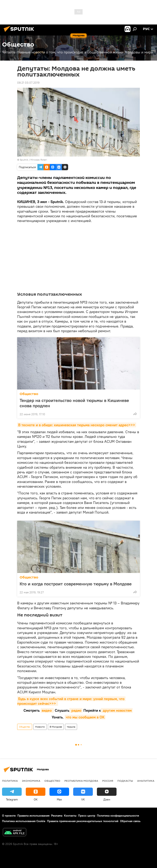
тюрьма (71, 727)
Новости (40, 727)
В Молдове (56, 727)
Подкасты (125, 781)
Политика (10, 781)
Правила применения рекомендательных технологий (83, 821)
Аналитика (146, 781)
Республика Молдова (81, 781)
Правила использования (33, 816)
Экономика (31, 781)
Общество (29, 394)
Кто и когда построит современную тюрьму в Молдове (76, 584)
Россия (108, 781)
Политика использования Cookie (24, 821)
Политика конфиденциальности (118, 816)
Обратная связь (130, 821)
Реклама (57, 816)
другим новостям (117, 710)
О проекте (9, 816)
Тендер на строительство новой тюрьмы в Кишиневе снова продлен (74, 403)
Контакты (70, 816)
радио (76, 710)
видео (47, 710)
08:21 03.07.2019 (28, 83)
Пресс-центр (87, 816)
